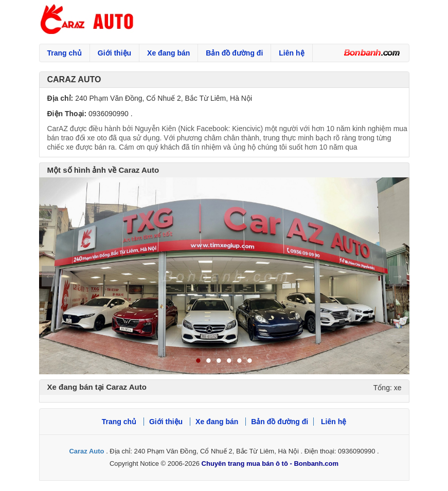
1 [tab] (199, 361)
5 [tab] (240, 361)
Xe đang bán (168, 53)
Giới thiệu (114, 53)
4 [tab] (229, 361)
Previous (51, 276)
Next (398, 276)
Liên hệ (291, 53)
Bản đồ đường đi (234, 53)
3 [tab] (219, 361)
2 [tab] (209, 361)
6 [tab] (250, 361)
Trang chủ (65, 53)
